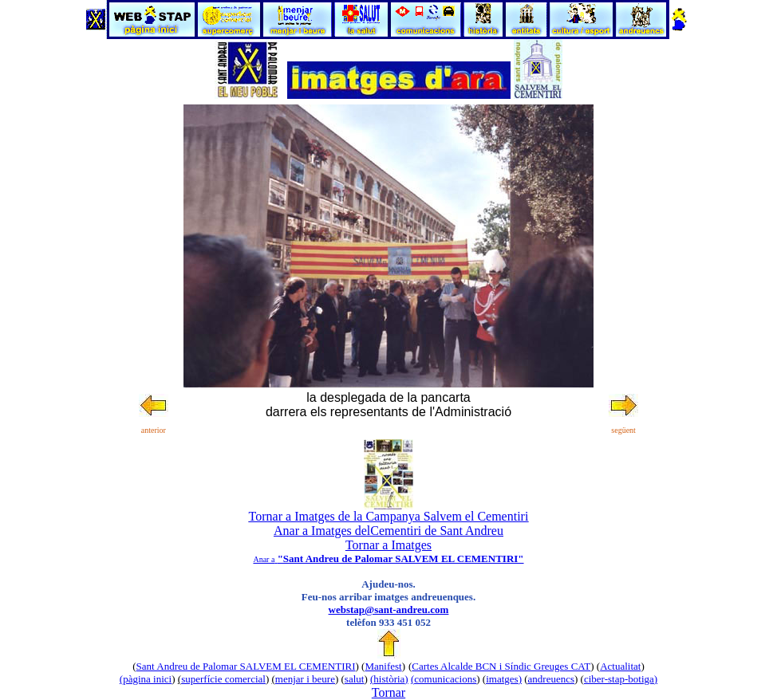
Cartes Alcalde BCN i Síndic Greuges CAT (501, 666)
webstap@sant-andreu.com (389, 610)
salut (355, 679)
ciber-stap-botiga (619, 679)
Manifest (383, 666)
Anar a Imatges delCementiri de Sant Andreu (388, 531)
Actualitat (620, 666)
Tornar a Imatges (388, 545)
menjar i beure (305, 679)
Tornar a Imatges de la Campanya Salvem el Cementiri (389, 516)
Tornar (388, 692)
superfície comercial (223, 679)
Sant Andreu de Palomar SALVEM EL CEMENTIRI (246, 666)
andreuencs (551, 679)
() (389, 679)
